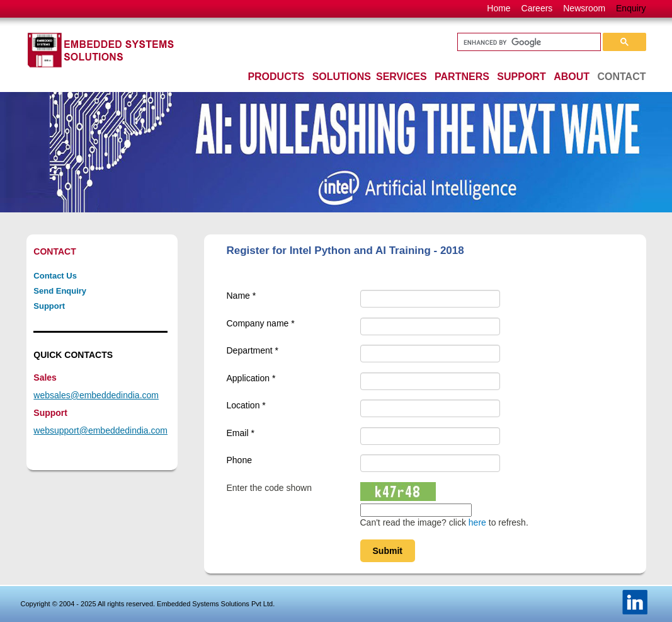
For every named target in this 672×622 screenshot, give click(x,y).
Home (498, 8)
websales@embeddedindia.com (96, 395)
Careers (537, 8)
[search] (528, 42)
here (477, 522)
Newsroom (584, 8)
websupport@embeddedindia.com (100, 430)
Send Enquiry (60, 291)
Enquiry (631, 8)
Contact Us (55, 276)
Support (49, 306)
